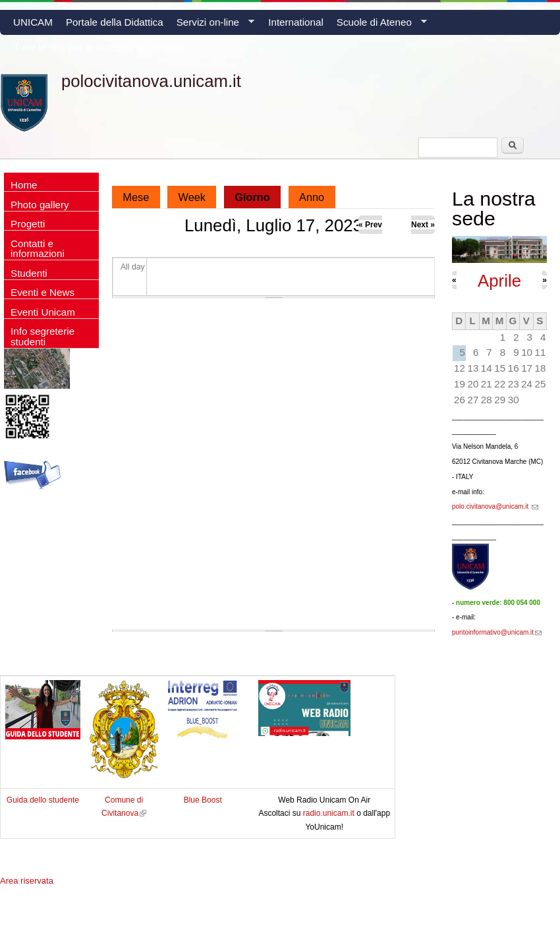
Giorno (258, 194)
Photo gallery (40, 205)
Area (27, 881)
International (296, 22)
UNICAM (33, 22)
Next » (423, 225)
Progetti (28, 224)
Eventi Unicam (43, 312)
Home (24, 185)
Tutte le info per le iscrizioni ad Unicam (99, 47)
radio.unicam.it (330, 813)
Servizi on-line (212, 26)
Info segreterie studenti (42, 336)
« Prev (370, 225)
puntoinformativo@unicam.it (497, 632)
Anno (312, 197)
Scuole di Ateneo (378, 26)
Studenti (29, 273)
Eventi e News (42, 292)
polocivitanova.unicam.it (151, 81)
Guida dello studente (43, 800)
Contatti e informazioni (38, 248)
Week (192, 197)
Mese (136, 197)
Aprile (499, 281)
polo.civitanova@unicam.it (495, 506)
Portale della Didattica (115, 22)
